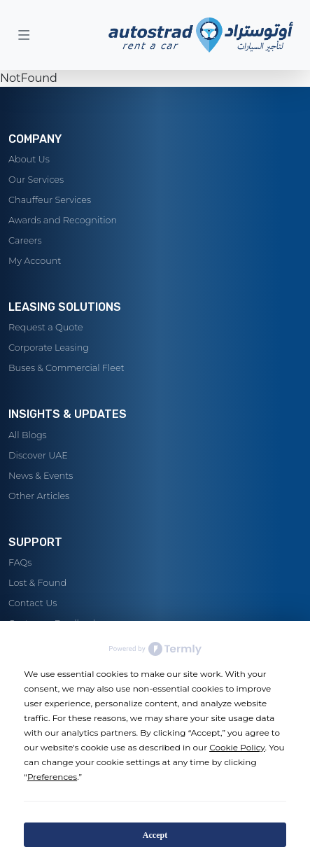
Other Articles (39, 496)
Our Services (36, 180)
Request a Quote (46, 327)
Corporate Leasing (49, 348)
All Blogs (28, 435)
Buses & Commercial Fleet (66, 368)
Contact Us (33, 603)
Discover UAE (38, 455)
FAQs (20, 562)
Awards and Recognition (63, 220)
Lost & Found (37, 583)
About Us (29, 159)
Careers (25, 240)
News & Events (41, 476)
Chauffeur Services (50, 200)
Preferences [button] (52, 777)
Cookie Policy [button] (237, 747)
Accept (155, 835)
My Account (35, 261)
